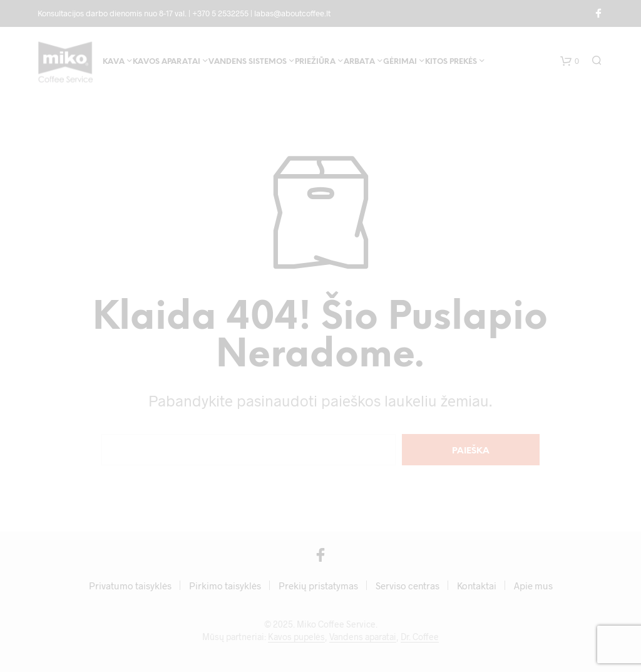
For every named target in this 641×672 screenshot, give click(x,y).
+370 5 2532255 (220, 13)
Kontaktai (477, 586)
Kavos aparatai (167, 62)
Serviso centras (408, 586)
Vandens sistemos (248, 62)
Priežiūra (315, 62)
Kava (114, 62)
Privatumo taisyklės (130, 586)
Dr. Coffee (420, 637)
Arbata (359, 62)
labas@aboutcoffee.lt (292, 13)
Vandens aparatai (363, 637)
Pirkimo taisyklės (225, 586)
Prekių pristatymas (318, 586)
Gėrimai (400, 62)
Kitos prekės (451, 62)
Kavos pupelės (296, 637)
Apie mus (533, 586)
